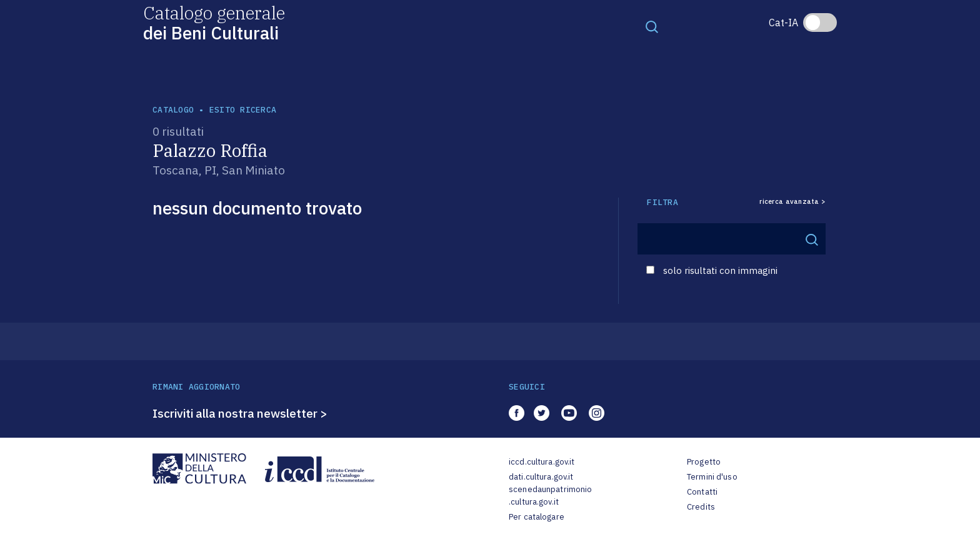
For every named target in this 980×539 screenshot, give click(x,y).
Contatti (702, 492)
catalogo (173, 110)
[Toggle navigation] (652, 26)
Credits (701, 507)
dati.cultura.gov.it (541, 477)
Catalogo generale (214, 22)
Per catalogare (537, 517)
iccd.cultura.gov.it (542, 462)
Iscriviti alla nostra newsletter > (240, 413)
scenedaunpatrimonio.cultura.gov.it (550, 496)
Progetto (704, 462)
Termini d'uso (712, 477)
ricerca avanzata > (792, 202)
